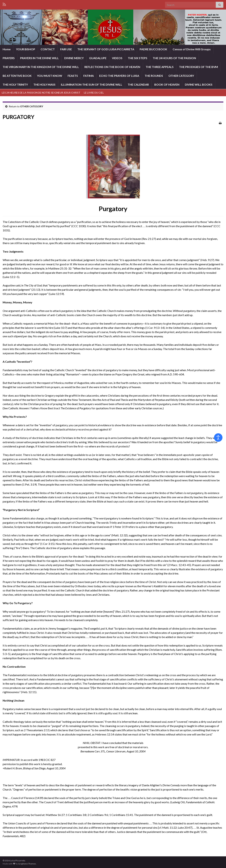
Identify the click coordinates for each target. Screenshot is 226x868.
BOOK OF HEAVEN (167, 84)
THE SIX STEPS (138, 58)
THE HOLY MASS (44, 84)
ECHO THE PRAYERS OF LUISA (119, 76)
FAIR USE (66, 49)
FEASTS (73, 76)
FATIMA (89, 76)
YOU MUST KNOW (50, 76)
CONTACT (48, 49)
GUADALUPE (98, 58)
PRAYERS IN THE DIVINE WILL (39, 58)
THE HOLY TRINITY (15, 84)
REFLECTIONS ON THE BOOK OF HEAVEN (112, 67)
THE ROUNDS (154, 76)
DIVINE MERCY (74, 58)
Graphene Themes (27, 864)
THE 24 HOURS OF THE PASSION (174, 58)
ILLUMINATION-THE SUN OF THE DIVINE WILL (92, 84)
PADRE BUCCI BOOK (153, 49)
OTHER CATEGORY (181, 76)
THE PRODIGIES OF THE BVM (198, 67)
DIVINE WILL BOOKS (199, 84)
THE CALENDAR (138, 84)
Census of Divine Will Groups (192, 49)
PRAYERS (9, 58)
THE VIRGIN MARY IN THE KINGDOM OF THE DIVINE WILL (41, 67)
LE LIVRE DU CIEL (94, 93)
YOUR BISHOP (26, 49)
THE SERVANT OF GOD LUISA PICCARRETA (106, 49)
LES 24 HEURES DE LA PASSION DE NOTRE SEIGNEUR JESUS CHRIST (41, 93)
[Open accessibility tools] (218, 438)
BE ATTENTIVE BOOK (17, 76)
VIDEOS (117, 58)
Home (7, 49)
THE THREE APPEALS (160, 67)
